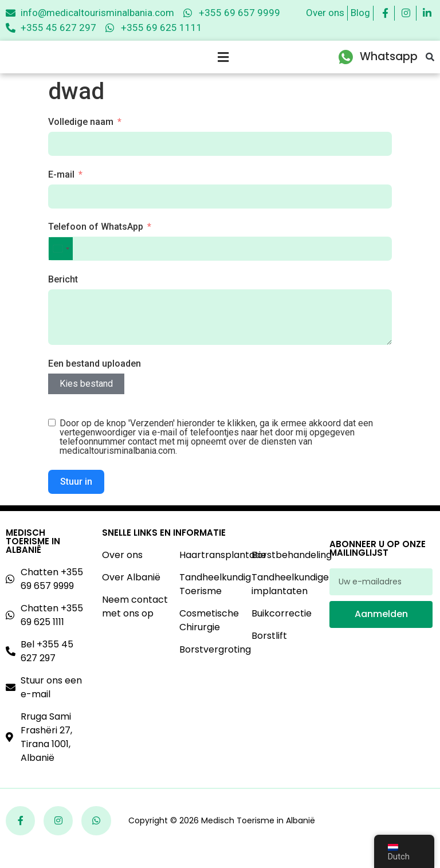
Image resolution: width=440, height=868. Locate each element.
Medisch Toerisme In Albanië (33, 557)
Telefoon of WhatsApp (96, 242)
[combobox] (61, 264)
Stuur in (76, 497)
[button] (430, 65)
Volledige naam (81, 137)
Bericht (63, 295)
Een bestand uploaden (95, 379)
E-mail (61, 190)
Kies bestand (86, 399)
